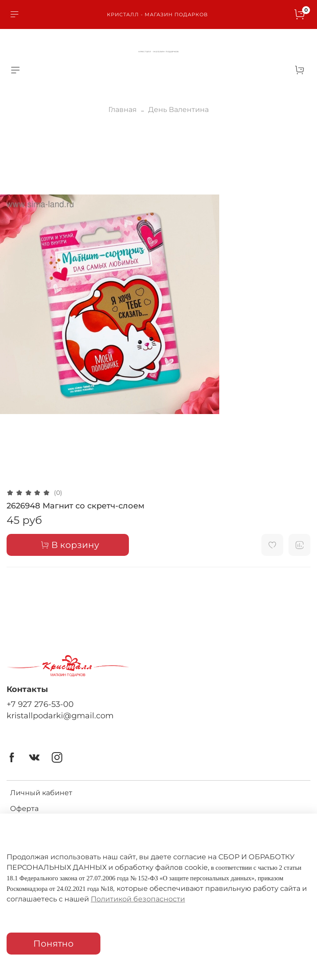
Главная (123, 110)
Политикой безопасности (138, 899)
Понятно (53, 944)
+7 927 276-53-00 (40, 704)
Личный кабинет (41, 793)
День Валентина (178, 110)
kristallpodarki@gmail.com (60, 715)
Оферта (24, 809)
